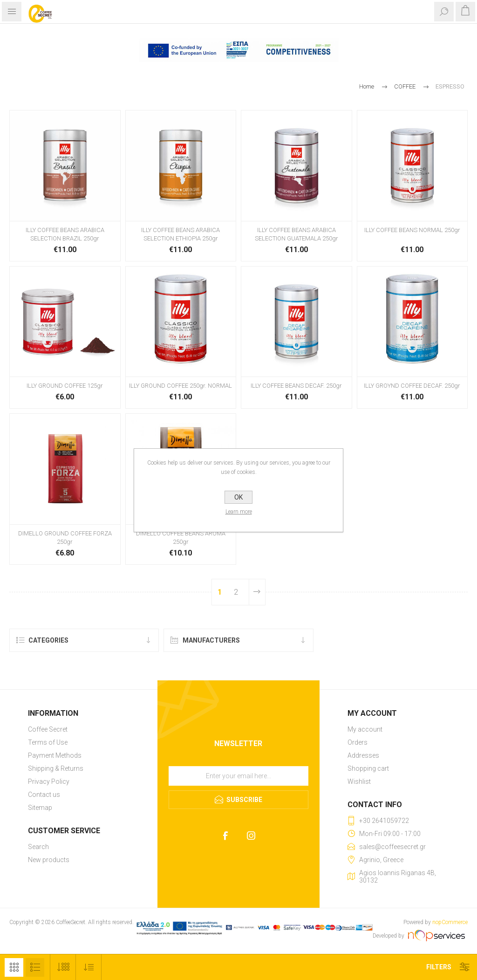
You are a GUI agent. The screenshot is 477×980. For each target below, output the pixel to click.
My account (365, 729)
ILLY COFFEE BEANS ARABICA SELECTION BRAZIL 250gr (65, 234)
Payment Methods (55, 755)
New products (49, 860)
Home (367, 86)
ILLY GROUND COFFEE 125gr (65, 386)
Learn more (239, 512)
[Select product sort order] (89, 967)
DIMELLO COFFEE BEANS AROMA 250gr (181, 538)
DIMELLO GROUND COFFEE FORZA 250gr (65, 538)
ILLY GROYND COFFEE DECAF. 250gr (412, 386)
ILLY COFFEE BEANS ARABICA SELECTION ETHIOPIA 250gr (181, 234)
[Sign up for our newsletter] (238, 776)
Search (38, 847)
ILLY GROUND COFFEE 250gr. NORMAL (181, 386)
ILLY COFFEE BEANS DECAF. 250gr (296, 386)
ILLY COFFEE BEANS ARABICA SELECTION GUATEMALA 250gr (296, 234)
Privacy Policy (49, 781)
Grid (14, 967)
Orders (358, 742)
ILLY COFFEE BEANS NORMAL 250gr (412, 230)
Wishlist (359, 781)
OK (238, 497)
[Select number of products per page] (63, 967)
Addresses (363, 755)
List (35, 967)
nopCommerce (450, 922)
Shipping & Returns (56, 768)
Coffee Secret (48, 729)
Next (257, 592)
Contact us (44, 795)
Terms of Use (48, 742)
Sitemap (40, 808)
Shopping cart (368, 768)
